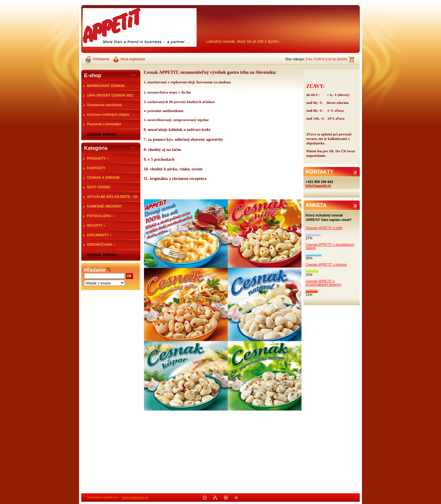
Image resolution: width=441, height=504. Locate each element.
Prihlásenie (101, 59)
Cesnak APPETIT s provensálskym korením (324, 283)
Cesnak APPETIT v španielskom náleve (330, 246)
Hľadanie (95, 270)
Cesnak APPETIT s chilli (324, 228)
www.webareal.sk (135, 498)
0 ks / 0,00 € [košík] (326, 59)
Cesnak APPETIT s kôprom (326, 265)
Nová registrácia (133, 59)
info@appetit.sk (318, 186)
